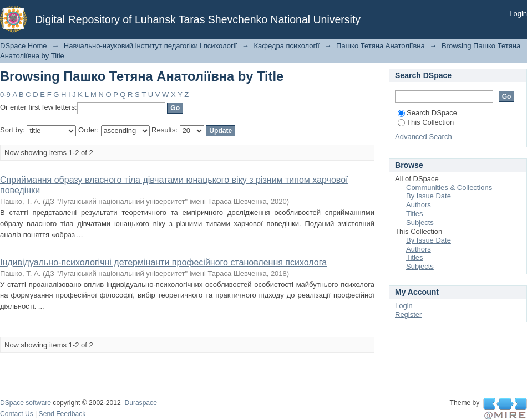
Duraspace (140, 403)
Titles (415, 214)
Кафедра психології (286, 46)
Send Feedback (62, 414)
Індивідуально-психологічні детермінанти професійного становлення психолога (163, 262)
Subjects (420, 222)
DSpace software (26, 403)
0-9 (5, 94)
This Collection (426, 122)
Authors (419, 205)
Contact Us (17, 414)
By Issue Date (429, 196)
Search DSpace (427, 113)
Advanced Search (424, 137)
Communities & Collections (449, 188)
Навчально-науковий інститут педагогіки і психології (150, 46)
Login (518, 14)
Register (408, 314)
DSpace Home (24, 46)
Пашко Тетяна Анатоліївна (381, 46)
